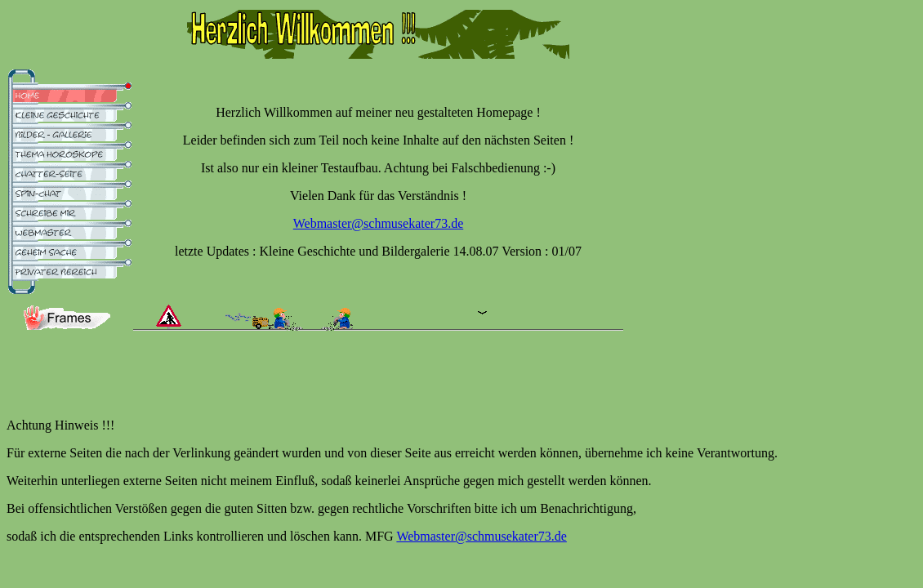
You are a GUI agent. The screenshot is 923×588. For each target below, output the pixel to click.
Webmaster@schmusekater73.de (378, 223)
